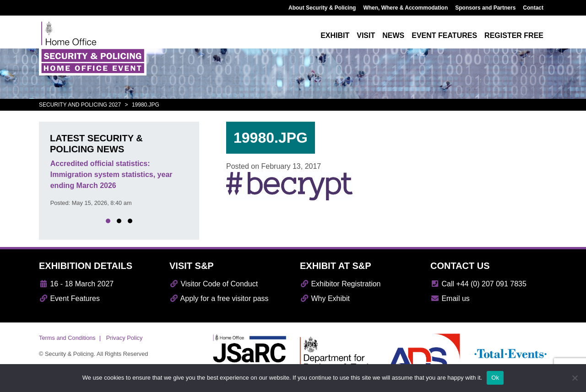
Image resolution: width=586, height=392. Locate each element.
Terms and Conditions (67, 338)
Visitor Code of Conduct (214, 284)
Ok (495, 378)
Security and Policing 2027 (80, 105)
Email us (450, 298)
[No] (575, 378)
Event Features (69, 298)
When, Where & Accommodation (405, 8)
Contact (533, 8)
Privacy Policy (125, 338)
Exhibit (335, 35)
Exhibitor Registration (340, 284)
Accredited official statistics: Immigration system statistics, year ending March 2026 (111, 175)
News (393, 35)
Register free (514, 35)
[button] (108, 221)
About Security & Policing (322, 8)
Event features (444, 35)
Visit (366, 35)
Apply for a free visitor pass (219, 298)
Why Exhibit (325, 298)
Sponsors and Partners (485, 8)
